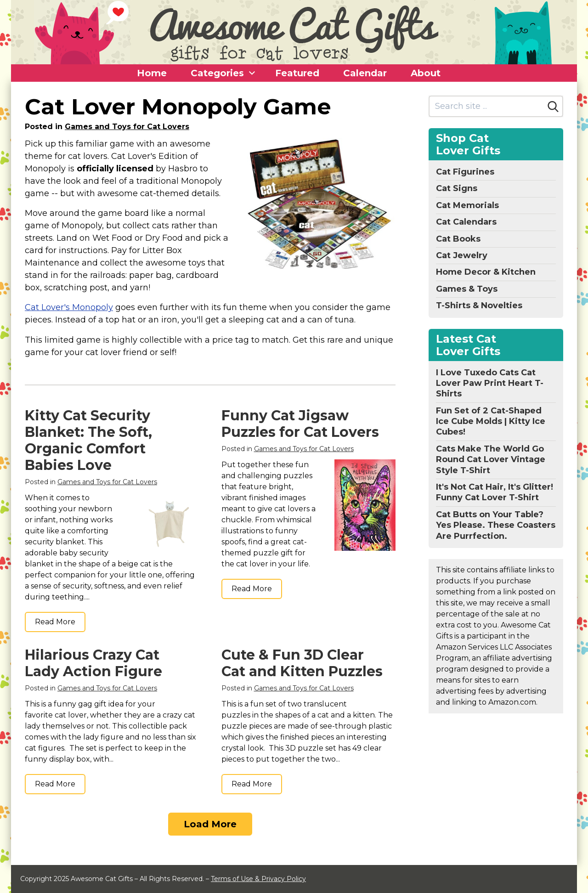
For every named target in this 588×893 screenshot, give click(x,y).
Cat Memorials (467, 205)
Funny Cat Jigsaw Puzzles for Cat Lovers (300, 424)
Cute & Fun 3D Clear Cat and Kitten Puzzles (302, 663)
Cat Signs (457, 188)
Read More (55, 622)
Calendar (365, 73)
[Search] (553, 107)
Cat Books (458, 239)
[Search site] (487, 106)
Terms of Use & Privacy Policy (258, 879)
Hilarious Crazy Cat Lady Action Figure (93, 663)
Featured (297, 73)
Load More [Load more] (210, 824)
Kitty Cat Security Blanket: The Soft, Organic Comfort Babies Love (88, 440)
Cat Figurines (465, 172)
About (426, 73)
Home (152, 73)
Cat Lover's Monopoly (69, 307)
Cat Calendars (466, 222)
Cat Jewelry (462, 255)
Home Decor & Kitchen (486, 272)
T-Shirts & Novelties (479, 305)
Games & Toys (467, 289)
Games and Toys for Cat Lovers (127, 127)
